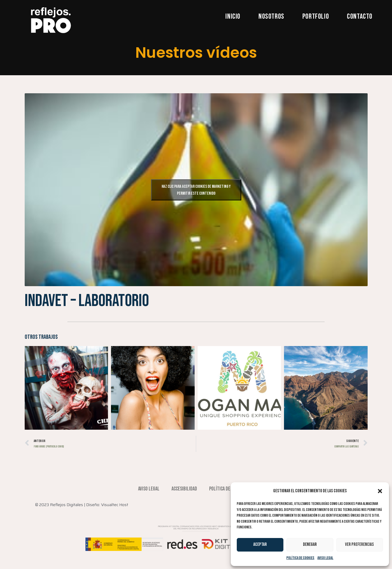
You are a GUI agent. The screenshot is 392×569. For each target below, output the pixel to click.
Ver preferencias (360, 544)
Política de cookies (300, 558)
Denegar (310, 544)
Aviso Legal (325, 558)
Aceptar (260, 544)
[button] (380, 491)
